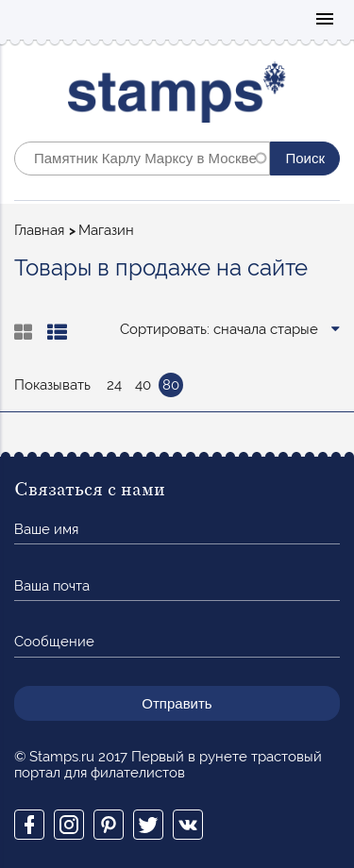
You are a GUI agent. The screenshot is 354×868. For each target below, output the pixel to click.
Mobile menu (325, 20)
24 (114, 385)
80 (171, 385)
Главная (39, 230)
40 (143, 385)
